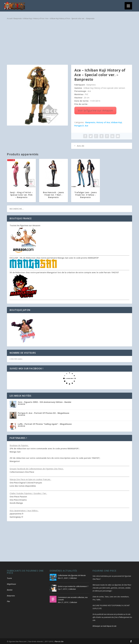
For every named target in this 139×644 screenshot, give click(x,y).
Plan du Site (59, 641)
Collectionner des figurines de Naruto (72, 575)
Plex (8, 601)
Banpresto (18, 18)
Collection (73, 577)
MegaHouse (11, 583)
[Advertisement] (69, 43)
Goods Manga (16, 502)
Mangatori (15, 461)
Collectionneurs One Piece (22, 471)
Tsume (9, 578)
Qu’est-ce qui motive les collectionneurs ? (73, 586)
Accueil (10, 18)
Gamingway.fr (16, 516)
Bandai (10, 589)
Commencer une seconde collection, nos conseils (73, 598)
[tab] (102, 145)
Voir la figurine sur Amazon (95, 110)
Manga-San (15, 451)
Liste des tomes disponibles (23, 485)
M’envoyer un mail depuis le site (104, 625)
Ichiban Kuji (28, 18)
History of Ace (39, 18)
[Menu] (128, 6)
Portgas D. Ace (81, 125)
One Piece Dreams (18, 499)
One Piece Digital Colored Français (26, 482)
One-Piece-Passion (18, 496)
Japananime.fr (17, 513)
